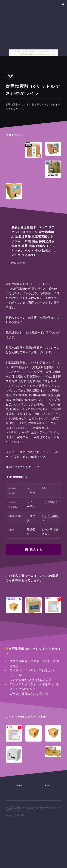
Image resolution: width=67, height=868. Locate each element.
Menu (63, 4)
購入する (36, 550)
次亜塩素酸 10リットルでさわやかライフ (31, 808)
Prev (19, 786)
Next (48, 786)
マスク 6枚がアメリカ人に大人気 (31, 680)
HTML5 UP (19, 815)
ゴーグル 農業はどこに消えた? (29, 694)
